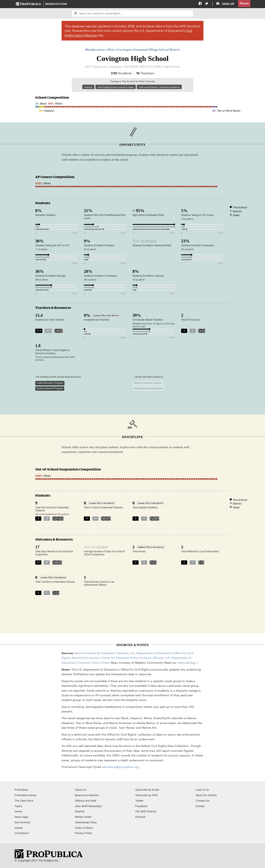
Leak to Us (203, 790)
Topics (19, 807)
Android (152, 812)
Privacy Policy (84, 834)
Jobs (78, 807)
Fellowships (95, 807)
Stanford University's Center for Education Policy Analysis (112, 658)
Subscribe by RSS (147, 796)
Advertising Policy (87, 823)
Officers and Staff (86, 801)
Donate (244, 4)
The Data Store (25, 801)
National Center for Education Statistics (102, 654)
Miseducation (56, 4)
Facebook (142, 807)
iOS (138, 812)
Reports (80, 812)
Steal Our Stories (207, 796)
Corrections (22, 834)
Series (19, 812)
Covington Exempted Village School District (149, 50)
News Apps (22, 817)
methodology (187, 663)
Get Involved (23, 823)
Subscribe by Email (148, 790)
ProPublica (22, 790)
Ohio (111, 50)
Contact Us (203, 801)
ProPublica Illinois (26, 796)
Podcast (141, 817)
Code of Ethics (85, 828)
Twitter (140, 801)
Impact (19, 828)
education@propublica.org (120, 767)
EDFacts (158, 658)
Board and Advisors (88, 796)
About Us (81, 790)
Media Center (84, 817)
